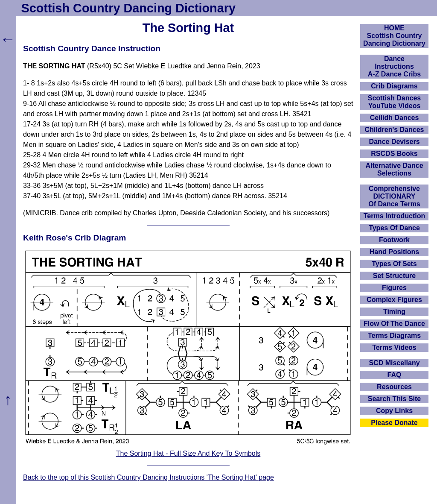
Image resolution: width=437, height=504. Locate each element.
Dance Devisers (394, 142)
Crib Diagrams (394, 86)
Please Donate (394, 423)
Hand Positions (394, 252)
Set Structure (394, 276)
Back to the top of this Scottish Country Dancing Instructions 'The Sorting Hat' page (149, 477)
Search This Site (395, 399)
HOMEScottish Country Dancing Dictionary (394, 36)
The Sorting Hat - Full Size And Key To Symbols (188, 453)
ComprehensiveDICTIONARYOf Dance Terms (394, 196)
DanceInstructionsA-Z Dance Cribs (394, 66)
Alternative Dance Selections (394, 169)
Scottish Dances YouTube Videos (394, 102)
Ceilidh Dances (395, 118)
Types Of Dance (394, 228)
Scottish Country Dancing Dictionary (128, 8)
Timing (394, 312)
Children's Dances (395, 130)
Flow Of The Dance (394, 324)
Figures (394, 288)
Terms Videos (394, 347)
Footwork (394, 240)
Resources (394, 387)
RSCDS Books (394, 154)
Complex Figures (394, 300)
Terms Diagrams (394, 336)
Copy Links (394, 411)
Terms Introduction (395, 216)
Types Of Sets (394, 264)
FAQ (395, 375)
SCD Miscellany (394, 363)
